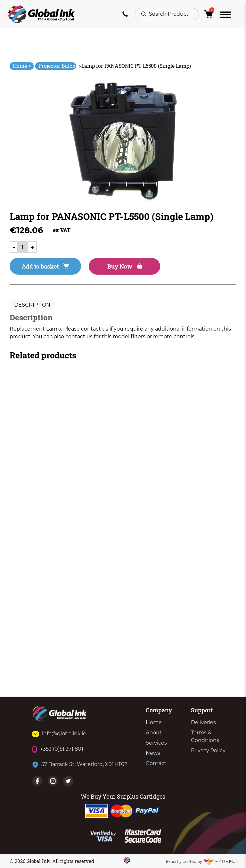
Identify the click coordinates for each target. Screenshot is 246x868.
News (153, 753)
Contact (156, 763)
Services (156, 743)
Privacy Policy (208, 751)
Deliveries (203, 722)
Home (22, 66)
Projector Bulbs (57, 66)
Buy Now (125, 266)
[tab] (32, 305)
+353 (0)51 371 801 (58, 749)
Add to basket (45, 266)
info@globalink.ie (59, 734)
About (154, 733)
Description (32, 305)
